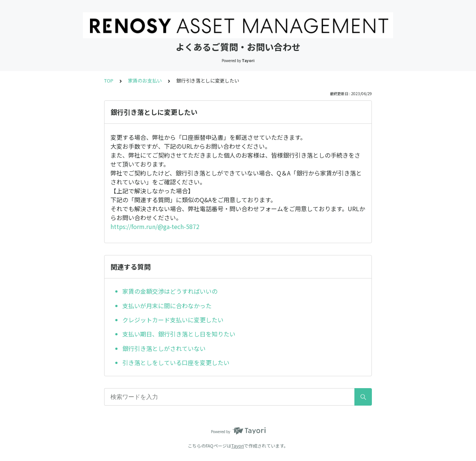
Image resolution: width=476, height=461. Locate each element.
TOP (109, 80)
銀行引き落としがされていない (164, 348)
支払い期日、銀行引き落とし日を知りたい (179, 334)
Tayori (238, 446)
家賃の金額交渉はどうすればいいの (170, 291)
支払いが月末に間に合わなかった (167, 306)
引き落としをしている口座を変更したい (176, 362)
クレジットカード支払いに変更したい (173, 320)
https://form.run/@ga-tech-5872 (155, 226)
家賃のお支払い (145, 80)
